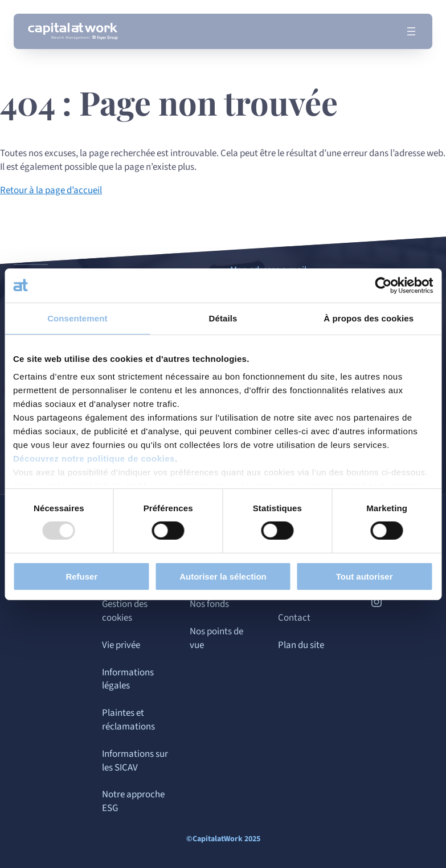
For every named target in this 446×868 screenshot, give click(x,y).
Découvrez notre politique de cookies (94, 459)
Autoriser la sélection (223, 576)
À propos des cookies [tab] (369, 318)
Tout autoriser (365, 576)
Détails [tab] (223, 318)
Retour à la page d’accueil (51, 190)
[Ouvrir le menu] (411, 31)
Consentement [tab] (77, 318)
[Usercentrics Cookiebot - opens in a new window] (383, 285)
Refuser (81, 576)
